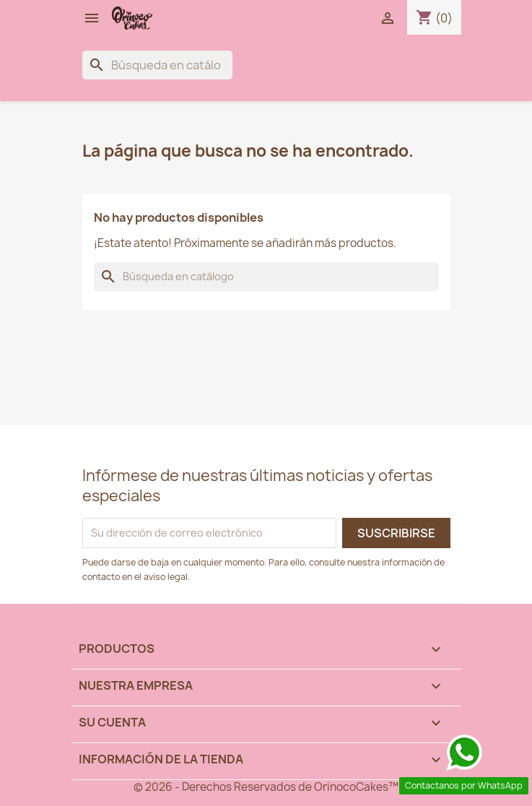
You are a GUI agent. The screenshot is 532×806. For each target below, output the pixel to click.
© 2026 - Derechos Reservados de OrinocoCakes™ (266, 787)
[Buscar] (157, 65)
